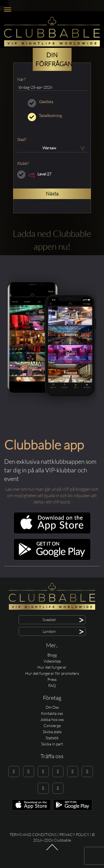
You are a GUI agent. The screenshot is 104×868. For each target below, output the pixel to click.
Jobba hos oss (52, 719)
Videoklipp (52, 661)
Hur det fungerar (52, 667)
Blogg (52, 655)
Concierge (52, 726)
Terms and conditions (33, 834)
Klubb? (23, 163)
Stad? (22, 139)
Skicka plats (52, 732)
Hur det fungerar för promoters (52, 673)
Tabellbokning (52, 116)
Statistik (52, 738)
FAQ (52, 685)
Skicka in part (52, 744)
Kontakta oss (52, 713)
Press (52, 679)
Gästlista (52, 102)
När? (21, 79)
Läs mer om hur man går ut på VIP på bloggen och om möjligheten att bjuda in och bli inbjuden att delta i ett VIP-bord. (52, 495)
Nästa (52, 194)
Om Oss (52, 707)
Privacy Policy (74, 834)
